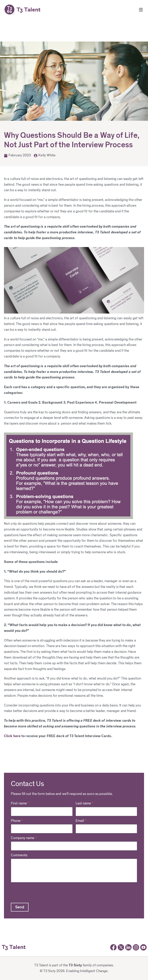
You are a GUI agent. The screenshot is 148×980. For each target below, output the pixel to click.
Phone (17, 821)
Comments (19, 855)
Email (81, 821)
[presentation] (41, 892)
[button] (141, 10)
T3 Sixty (75, 965)
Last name (84, 803)
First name (20, 803)
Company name (24, 838)
